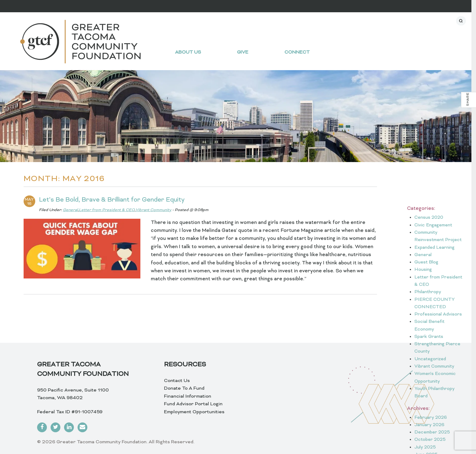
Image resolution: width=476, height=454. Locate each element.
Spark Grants (429, 337)
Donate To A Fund (184, 388)
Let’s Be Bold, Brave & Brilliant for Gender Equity (112, 200)
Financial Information (188, 396)
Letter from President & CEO (107, 210)
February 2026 (431, 418)
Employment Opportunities (194, 412)
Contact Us (177, 381)
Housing (423, 270)
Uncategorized (430, 359)
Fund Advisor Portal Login (193, 404)
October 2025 (430, 440)
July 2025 (425, 447)
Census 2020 (429, 218)
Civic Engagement (433, 225)
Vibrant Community (153, 210)
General (70, 210)
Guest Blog (426, 262)
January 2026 (429, 425)
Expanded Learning (434, 248)
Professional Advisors (438, 314)
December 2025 (432, 432)
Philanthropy (428, 292)
